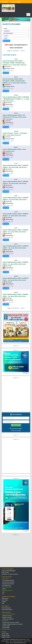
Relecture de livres (7, 616)
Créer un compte (16, 430)
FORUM (4, 632)
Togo (3, 603)
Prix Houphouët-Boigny (8, 580)
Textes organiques (6, 608)
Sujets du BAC (5, 572)
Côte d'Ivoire (5, 600)
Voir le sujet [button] (6, 73)
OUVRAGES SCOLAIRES (8, 614)
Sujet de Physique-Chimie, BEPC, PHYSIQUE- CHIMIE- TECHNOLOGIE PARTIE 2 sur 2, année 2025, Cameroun (15, 63)
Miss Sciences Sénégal (8, 584)
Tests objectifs (6, 627)
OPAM (4, 589)
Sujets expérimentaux (7, 610)
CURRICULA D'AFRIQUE (9, 597)
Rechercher (6, 41)
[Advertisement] (16, 394)
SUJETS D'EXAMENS (8, 569)
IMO (3, 592)
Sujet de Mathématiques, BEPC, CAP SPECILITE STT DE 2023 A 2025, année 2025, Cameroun (14, 117)
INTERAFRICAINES (7, 587)
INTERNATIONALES (7, 590)
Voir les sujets (5, 634)
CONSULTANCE (6, 612)
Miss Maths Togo (6, 585)
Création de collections (8, 619)
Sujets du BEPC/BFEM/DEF (9, 571)
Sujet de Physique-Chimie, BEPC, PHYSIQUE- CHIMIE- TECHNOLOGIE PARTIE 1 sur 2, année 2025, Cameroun (15, 81)
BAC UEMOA (5, 606)
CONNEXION (16, 425)
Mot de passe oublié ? (16, 428)
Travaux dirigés (6, 626)
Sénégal (4, 602)
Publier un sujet (6, 635)
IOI (3, 594)
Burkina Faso (5, 598)
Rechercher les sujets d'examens (10, 574)
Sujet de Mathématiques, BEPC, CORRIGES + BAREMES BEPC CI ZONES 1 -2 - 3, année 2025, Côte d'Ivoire (16, 99)
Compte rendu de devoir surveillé (10, 622)
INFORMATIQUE (6, 629)
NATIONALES (5, 579)
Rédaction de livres (7, 617)
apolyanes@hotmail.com (20, 643)
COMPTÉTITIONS (7, 577)
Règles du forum (6, 637)
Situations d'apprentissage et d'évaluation (13, 624)
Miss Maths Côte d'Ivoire (8, 582)
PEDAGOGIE (5, 621)
